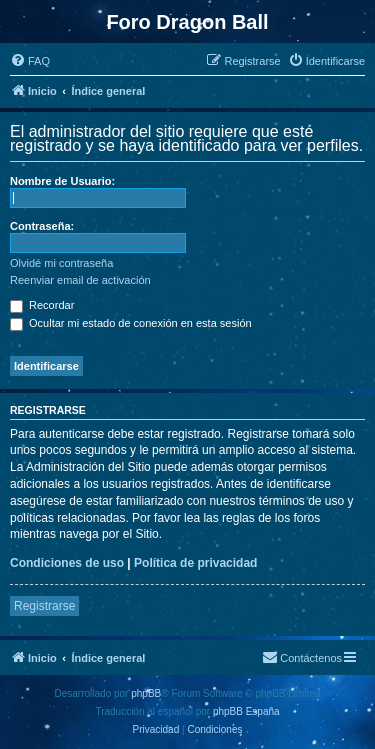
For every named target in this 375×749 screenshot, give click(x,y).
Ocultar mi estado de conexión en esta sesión (131, 323)
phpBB (146, 693)
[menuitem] (30, 61)
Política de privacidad (195, 563)
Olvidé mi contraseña (61, 263)
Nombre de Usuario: (62, 181)
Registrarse (44, 606)
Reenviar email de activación (80, 280)
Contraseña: (42, 226)
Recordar (42, 305)
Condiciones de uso (67, 563)
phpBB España (246, 711)
